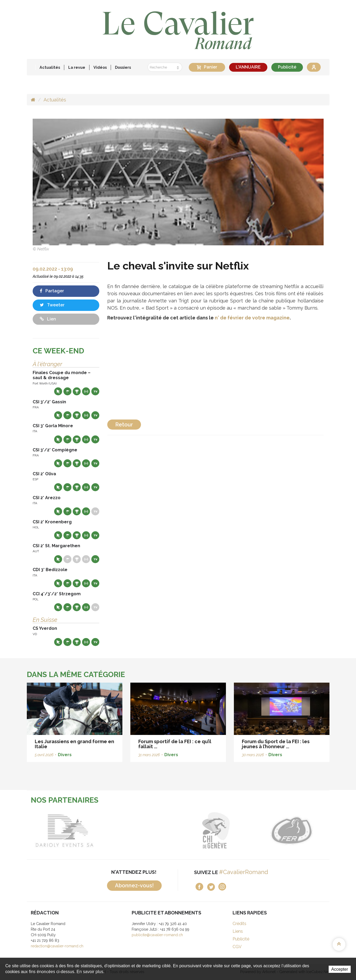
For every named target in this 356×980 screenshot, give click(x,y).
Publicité (287, 67)
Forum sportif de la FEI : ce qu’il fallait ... (175, 744)
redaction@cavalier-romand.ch (57, 946)
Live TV (95, 391)
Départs (67, 391)
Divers (65, 755)
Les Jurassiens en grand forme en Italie (74, 744)
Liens (238, 931)
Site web (58, 391)
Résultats (77, 391)
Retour (124, 425)
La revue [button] (77, 67)
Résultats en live (86, 391)
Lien (48, 319)
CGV (237, 947)
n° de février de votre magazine (252, 318)
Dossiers (123, 67)
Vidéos (100, 67)
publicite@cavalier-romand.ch (157, 935)
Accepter (340, 969)
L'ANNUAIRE (248, 67)
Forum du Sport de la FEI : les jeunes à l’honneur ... (276, 744)
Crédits (239, 924)
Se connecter (314, 67)
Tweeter (52, 305)
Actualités (50, 67)
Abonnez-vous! (134, 885)
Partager (52, 291)
